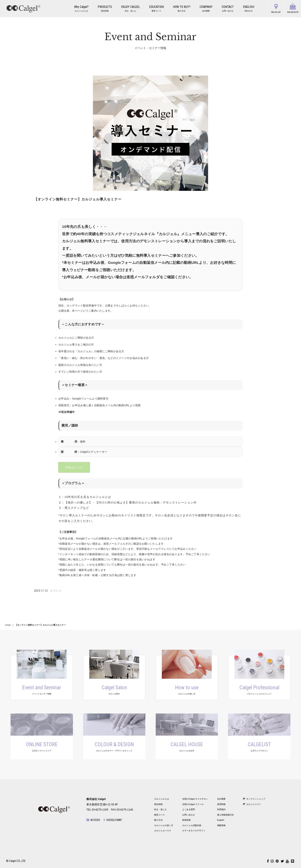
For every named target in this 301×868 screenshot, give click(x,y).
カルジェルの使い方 (164, 825)
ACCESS (93, 820)
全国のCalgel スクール (193, 804)
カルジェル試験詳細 (192, 825)
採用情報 (221, 804)
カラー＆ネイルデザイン (194, 831)
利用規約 (221, 809)
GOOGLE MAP (113, 820)
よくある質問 (189, 809)
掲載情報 (221, 825)
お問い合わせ (189, 815)
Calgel (8, 625)
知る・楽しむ (160, 809)
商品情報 (158, 804)
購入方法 (158, 820)
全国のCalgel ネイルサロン (195, 799)
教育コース (159, 815)
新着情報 (186, 820)
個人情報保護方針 (226, 815)
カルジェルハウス (163, 831)
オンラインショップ (254, 799)
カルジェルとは (162, 799)
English (221, 820)
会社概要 (221, 799)
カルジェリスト (252, 804)
